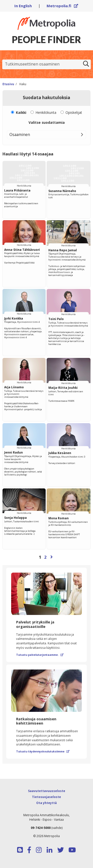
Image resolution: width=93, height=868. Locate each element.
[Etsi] (86, 65)
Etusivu (8, 84)
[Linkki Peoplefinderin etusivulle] (46, 23)
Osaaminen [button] (20, 134)
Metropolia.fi (62, 6)
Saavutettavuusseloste (47, 791)
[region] (46, 362)
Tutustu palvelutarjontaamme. (40, 655)
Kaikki (21, 112)
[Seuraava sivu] (52, 557)
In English (23, 6)
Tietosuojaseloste (46, 797)
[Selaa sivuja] (46, 557)
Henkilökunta (46, 112)
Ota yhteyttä (46, 803)
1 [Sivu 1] (40, 557)
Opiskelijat (74, 112)
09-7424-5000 (41, 828)
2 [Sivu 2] (45, 557)
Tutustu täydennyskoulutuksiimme (43, 751)
